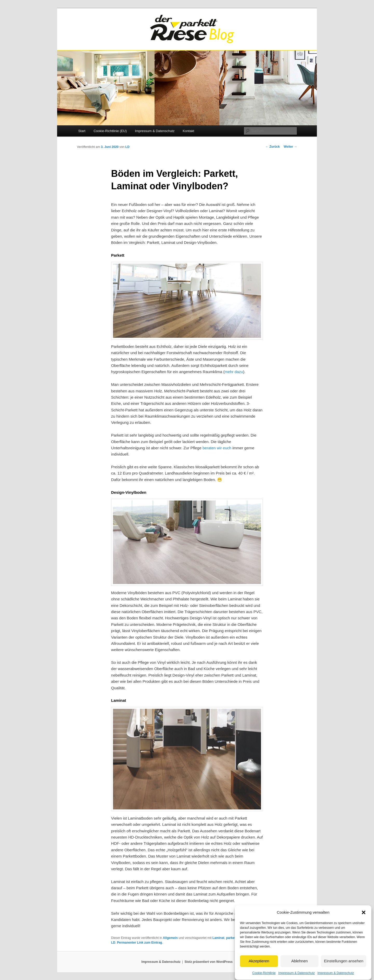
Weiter (290, 147)
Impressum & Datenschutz (155, 131)
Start (82, 131)
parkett (231, 938)
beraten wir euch (217, 448)
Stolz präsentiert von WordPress (209, 962)
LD (128, 147)
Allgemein (170, 938)
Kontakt (188, 131)
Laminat (218, 938)
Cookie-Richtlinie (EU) (110, 131)
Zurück (273, 147)
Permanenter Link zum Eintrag (140, 943)
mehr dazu (234, 372)
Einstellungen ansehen (344, 973)
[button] (364, 924)
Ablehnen (299, 973)
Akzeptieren (259, 973)
